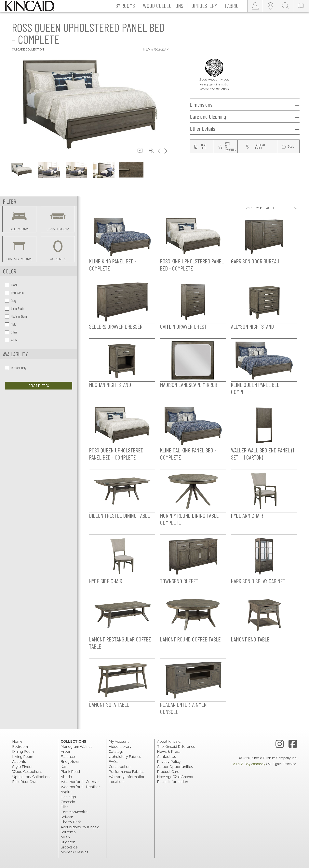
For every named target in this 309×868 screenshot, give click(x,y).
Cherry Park (71, 822)
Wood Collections (27, 772)
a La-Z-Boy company (250, 764)
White (11, 340)
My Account (119, 741)
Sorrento (68, 832)
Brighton (68, 842)
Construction (120, 767)
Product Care (168, 772)
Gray (11, 301)
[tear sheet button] (202, 146)
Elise (65, 807)
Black (11, 285)
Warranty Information (127, 777)
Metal (11, 324)
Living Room (23, 757)
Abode (66, 777)
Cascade (68, 802)
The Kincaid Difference (176, 747)
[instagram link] (280, 744)
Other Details (245, 129)
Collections (73, 741)
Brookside (69, 847)
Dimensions (245, 105)
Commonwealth (74, 812)
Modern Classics (74, 852)
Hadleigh (68, 797)
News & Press (169, 751)
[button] (125, 6)
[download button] (140, 151)
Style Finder (22, 767)
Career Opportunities (175, 767)
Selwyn (67, 817)
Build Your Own (25, 782)
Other (11, 332)
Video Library (120, 747)
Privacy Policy (169, 762)
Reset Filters (39, 386)
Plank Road (70, 772)
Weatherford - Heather (80, 787)
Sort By (252, 208)
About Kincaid (169, 741)
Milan (65, 837)
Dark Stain (14, 293)
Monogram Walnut (76, 747)
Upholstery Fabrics (125, 757)
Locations (117, 782)
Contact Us (167, 757)
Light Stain (14, 308)
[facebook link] (293, 744)
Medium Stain (16, 316)
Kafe (65, 767)
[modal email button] (288, 147)
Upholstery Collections (32, 777)
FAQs (113, 762)
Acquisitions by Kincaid (80, 827)
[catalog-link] (301, 6)
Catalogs (116, 751)
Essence (68, 757)
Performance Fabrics (127, 772)
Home (17, 741)
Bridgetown (71, 762)
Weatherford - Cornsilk (80, 782)
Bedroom (20, 747)
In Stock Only (16, 368)
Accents (19, 762)
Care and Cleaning (245, 117)
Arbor (66, 751)
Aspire (66, 792)
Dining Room (23, 751)
